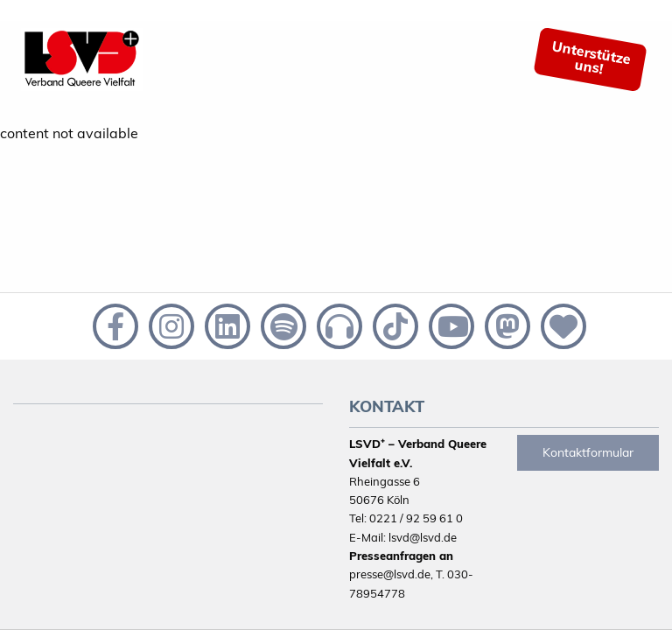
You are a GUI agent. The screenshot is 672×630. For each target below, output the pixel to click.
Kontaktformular (588, 452)
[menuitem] (604, 59)
